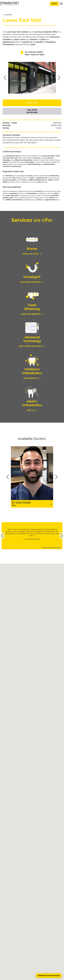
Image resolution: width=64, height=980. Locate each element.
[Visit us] (32, 410)
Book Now (32, 103)
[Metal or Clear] (32, 254)
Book (54, 4)
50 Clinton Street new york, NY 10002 (35, 53)
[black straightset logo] (10, 4)
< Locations (7, 15)
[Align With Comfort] (32, 282)
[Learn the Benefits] (32, 314)
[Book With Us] (32, 378)
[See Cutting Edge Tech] (32, 346)
